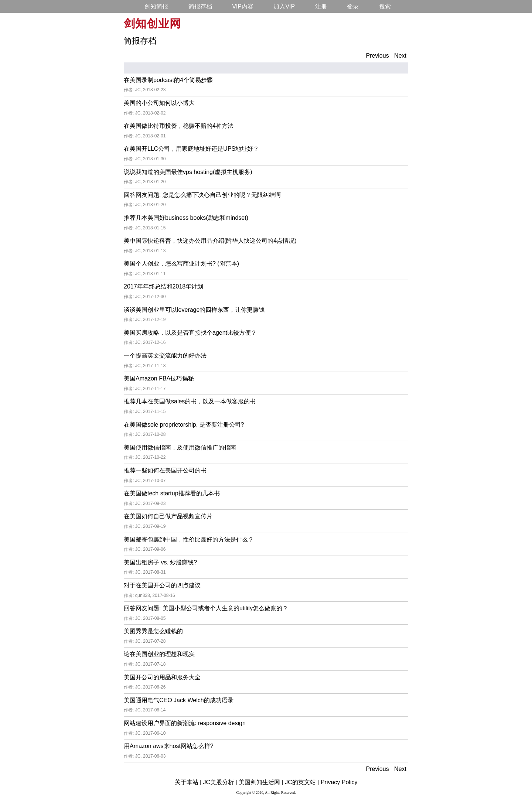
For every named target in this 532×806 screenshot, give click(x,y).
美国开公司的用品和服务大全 (162, 677)
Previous (377, 56)
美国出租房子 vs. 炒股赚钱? (160, 562)
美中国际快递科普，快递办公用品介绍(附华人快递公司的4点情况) (210, 241)
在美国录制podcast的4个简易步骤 (168, 80)
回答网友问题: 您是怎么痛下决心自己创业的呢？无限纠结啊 (202, 195)
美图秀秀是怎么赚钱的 (153, 631)
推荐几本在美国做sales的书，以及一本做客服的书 (190, 401)
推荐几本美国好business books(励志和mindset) (186, 218)
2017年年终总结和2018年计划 (163, 286)
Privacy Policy (339, 782)
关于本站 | (188, 782)
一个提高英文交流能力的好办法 (165, 356)
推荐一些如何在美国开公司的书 (165, 470)
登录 (353, 6)
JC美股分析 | (220, 782)
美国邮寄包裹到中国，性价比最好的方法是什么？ (189, 539)
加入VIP (284, 6)
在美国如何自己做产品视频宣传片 (168, 516)
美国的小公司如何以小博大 (159, 103)
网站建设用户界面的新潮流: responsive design (185, 723)
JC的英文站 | (302, 782)
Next (400, 56)
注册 (321, 6)
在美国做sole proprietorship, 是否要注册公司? (184, 425)
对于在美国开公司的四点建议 (162, 585)
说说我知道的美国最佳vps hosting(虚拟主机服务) (188, 172)
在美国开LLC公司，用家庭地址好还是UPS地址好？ (191, 149)
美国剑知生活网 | (261, 782)
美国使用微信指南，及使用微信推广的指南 (180, 448)
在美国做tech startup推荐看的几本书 (172, 493)
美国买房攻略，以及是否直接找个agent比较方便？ (190, 333)
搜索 (385, 6)
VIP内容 (243, 6)
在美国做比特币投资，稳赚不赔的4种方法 (179, 126)
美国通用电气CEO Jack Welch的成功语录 (179, 700)
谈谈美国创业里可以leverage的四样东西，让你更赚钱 (194, 310)
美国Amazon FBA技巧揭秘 (159, 378)
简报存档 (200, 6)
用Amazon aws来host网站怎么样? (169, 746)
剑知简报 (156, 6)
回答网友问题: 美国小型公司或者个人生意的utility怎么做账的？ (206, 608)
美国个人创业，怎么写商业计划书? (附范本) (181, 264)
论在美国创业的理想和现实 (159, 654)
